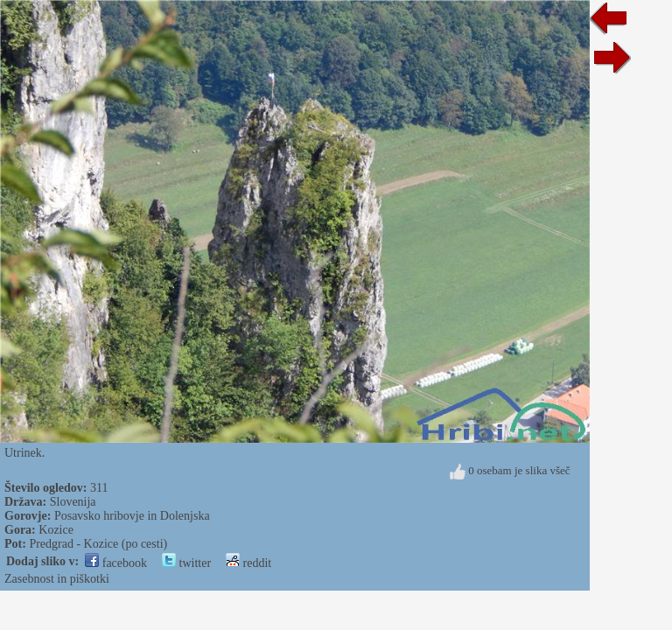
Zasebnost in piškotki (57, 579)
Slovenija (73, 502)
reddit (248, 563)
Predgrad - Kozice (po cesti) (98, 544)
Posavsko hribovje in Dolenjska (132, 516)
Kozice (56, 530)
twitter (186, 563)
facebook (116, 563)
